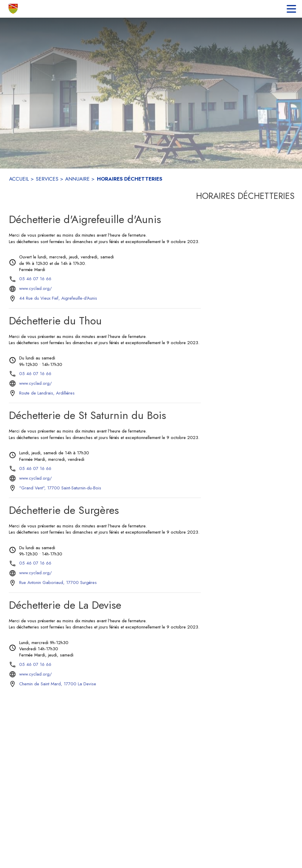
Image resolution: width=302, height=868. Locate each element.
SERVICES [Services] (47, 179)
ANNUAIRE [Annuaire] (77, 179)
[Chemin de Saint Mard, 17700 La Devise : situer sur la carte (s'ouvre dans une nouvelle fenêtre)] (58, 684)
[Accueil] (13, 9)
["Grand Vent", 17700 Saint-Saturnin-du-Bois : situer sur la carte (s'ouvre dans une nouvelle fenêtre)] (60, 488)
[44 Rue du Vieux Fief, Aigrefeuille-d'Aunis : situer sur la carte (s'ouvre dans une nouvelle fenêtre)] (58, 298)
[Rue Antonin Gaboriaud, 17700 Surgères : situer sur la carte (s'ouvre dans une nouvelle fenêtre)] (58, 583)
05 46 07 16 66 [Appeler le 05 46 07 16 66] (35, 279)
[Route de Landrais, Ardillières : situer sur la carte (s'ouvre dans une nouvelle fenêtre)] (47, 393)
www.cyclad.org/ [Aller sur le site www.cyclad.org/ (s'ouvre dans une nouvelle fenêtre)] (36, 288)
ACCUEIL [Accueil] (19, 179)
